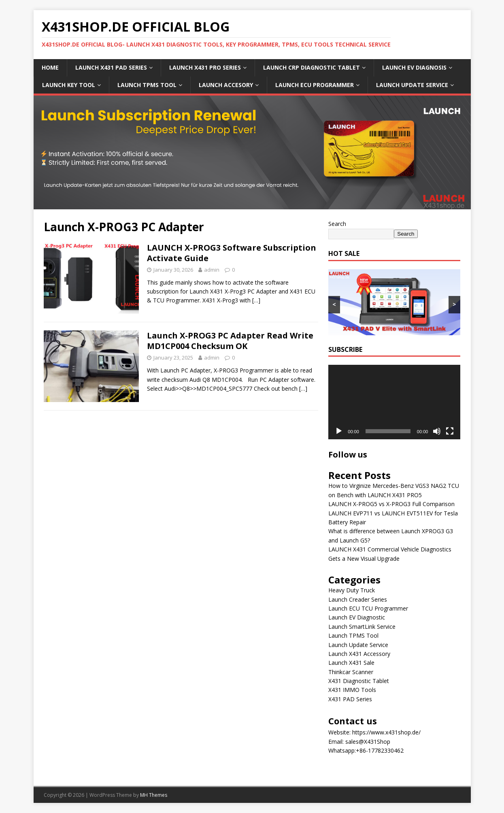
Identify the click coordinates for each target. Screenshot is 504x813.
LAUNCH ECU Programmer (315, 85)
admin (212, 270)
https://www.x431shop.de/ (386, 732)
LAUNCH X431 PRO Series (205, 67)
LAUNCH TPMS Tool (147, 85)
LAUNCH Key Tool (69, 85)
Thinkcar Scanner (351, 672)
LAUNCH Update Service (412, 85)
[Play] (339, 431)
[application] (394, 402)
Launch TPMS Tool (353, 635)
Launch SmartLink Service (362, 627)
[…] (256, 300)
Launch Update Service (358, 645)
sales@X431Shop (368, 742)
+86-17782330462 (380, 750)
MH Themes (154, 795)
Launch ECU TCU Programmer (368, 608)
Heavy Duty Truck (352, 590)
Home (50, 67)
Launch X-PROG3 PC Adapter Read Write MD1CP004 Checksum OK (230, 341)
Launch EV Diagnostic (357, 617)
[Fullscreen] (450, 431)
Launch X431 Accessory (359, 654)
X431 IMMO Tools (352, 690)
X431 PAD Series (350, 699)
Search (337, 224)
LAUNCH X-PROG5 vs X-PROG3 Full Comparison (391, 504)
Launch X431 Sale (351, 663)
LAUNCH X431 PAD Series (111, 67)
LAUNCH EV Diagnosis (414, 67)
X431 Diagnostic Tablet (359, 681)
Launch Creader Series (358, 599)
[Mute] (437, 431)
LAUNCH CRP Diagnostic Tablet (312, 67)
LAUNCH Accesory (226, 85)
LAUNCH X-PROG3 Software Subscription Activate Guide (232, 253)
